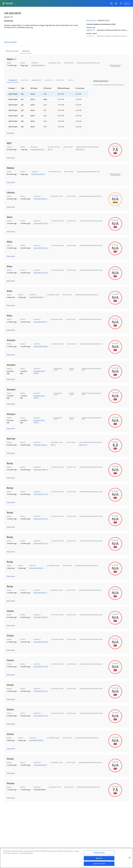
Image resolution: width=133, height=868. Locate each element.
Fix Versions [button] (81, 83)
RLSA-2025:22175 (41, 539)
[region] (66, 858)
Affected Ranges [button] (65, 83)
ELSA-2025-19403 (41, 613)
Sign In (127, 3)
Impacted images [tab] (12, 46)
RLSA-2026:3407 (40, 588)
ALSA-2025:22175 (41, 268)
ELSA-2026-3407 (40, 760)
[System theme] (116, 3)
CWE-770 (91, 30)
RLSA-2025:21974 (41, 514)
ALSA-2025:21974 (41, 243)
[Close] (130, 858)
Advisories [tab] (26, 46)
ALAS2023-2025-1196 (39, 367)
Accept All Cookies (99, 864)
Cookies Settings (99, 853)
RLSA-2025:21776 (41, 489)
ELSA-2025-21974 (41, 686)
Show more (11, 153)
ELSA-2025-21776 (41, 662)
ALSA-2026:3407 (40, 317)
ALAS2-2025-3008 (41, 342)
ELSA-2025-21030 (41, 637)
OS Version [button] (49, 83)
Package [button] (13, 83)
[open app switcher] (121, 3)
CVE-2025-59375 (38, 61)
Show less (10, 128)
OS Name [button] (35, 83)
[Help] (112, 3)
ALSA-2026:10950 (36, 293)
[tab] (13, 75)
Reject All (99, 858)
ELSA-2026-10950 (36, 736)
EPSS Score (91, 20)
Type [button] (24, 83)
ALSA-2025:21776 (41, 219)
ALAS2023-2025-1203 (39, 392)
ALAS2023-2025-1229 (39, 417)
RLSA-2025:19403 (41, 465)
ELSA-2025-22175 (41, 711)
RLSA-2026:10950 (36, 563)
